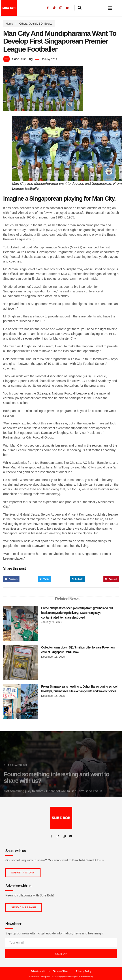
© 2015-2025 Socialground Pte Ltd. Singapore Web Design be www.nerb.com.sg (61, 977)
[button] (110, 8)
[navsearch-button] (80, 8)
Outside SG (36, 24)
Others (23, 24)
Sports (48, 24)
